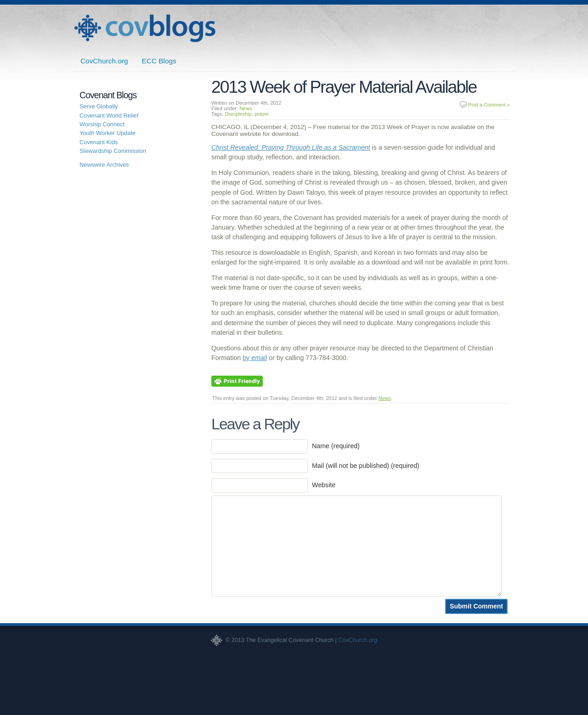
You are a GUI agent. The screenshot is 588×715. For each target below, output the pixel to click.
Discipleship (238, 114)
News (246, 108)
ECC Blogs (159, 61)
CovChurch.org (104, 61)
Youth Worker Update (107, 133)
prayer (262, 114)
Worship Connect (102, 124)
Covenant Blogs (145, 28)
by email (255, 358)
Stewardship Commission (113, 151)
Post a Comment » (489, 105)
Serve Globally (99, 106)
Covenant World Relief (109, 115)
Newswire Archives (104, 165)
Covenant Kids (99, 142)
